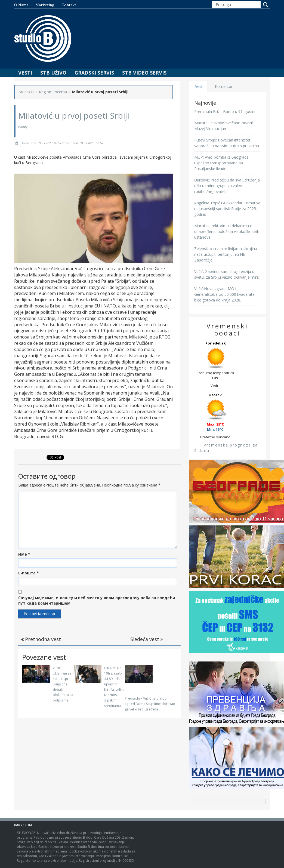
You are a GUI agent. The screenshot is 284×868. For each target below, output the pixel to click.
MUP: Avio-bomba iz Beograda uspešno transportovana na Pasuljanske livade (221, 163)
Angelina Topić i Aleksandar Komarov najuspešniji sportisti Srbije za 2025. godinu (227, 209)
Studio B (26, 92)
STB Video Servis (144, 73)
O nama (21, 5)
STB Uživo (53, 73)
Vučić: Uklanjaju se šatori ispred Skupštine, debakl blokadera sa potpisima (63, 684)
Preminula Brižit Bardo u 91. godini (225, 111)
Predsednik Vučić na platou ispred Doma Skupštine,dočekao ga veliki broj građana (150, 704)
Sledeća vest (147, 639)
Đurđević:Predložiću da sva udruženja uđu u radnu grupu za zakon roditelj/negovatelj (227, 186)
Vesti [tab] (200, 86)
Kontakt (69, 5)
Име (24, 554)
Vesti (25, 73)
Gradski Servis (94, 73)
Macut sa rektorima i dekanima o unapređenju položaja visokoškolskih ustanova (227, 231)
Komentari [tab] (224, 86)
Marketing (45, 5)
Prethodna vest (41, 639)
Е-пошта (29, 573)
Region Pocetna (53, 92)
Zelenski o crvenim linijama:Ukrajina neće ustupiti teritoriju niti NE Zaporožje (226, 254)
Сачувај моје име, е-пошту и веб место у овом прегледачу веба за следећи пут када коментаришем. (97, 600)
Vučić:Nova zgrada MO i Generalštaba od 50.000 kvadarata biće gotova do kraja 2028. (224, 294)
